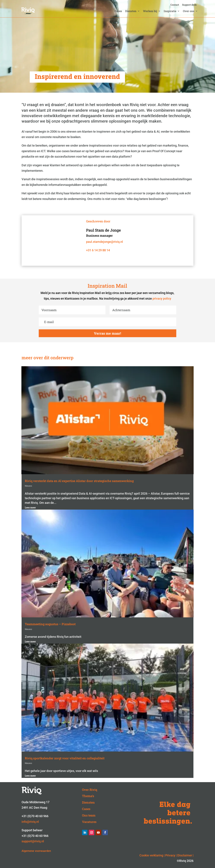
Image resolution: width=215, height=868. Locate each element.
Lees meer (30, 507)
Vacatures (89, 822)
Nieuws (28, 486)
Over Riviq (90, 790)
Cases (118, 11)
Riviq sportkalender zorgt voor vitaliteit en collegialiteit (65, 758)
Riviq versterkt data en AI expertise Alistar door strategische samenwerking (79, 481)
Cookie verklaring (151, 855)
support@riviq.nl (33, 841)
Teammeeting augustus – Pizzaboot (50, 624)
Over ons (189, 11)
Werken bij (150, 11)
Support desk (189, 5)
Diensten (131, 11)
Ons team (89, 815)
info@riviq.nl (30, 822)
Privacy (170, 855)
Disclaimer (185, 855)
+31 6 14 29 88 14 (98, 250)
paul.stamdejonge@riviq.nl (105, 242)
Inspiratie (170, 11)
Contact (175, 5)
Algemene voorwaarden (36, 851)
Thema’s (88, 796)
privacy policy (162, 298)
